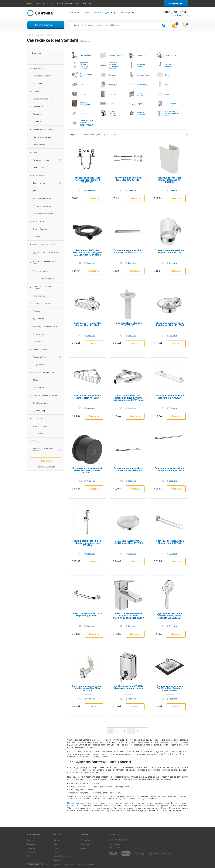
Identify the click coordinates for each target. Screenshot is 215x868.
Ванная (57, 840)
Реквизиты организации (37, 852)
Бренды (57, 860)
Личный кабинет (176, 3)
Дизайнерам (112, 13)
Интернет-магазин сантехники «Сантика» (86, 803)
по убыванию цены (110, 135)
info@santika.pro (180, 15)
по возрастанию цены (91, 135)
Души (56, 844)
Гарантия (85, 844)
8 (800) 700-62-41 (114, 845)
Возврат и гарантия (45, 3)
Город (30, 3)
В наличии (36, 53)
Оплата (86, 13)
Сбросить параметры (46, 467)
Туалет (57, 848)
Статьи (84, 848)
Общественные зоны (62, 856)
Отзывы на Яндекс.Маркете (68, 3)
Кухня (56, 852)
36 (138, 731)
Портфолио (74, 13)
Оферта (30, 856)
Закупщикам (127, 13)
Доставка (98, 13)
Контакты (87, 3)
